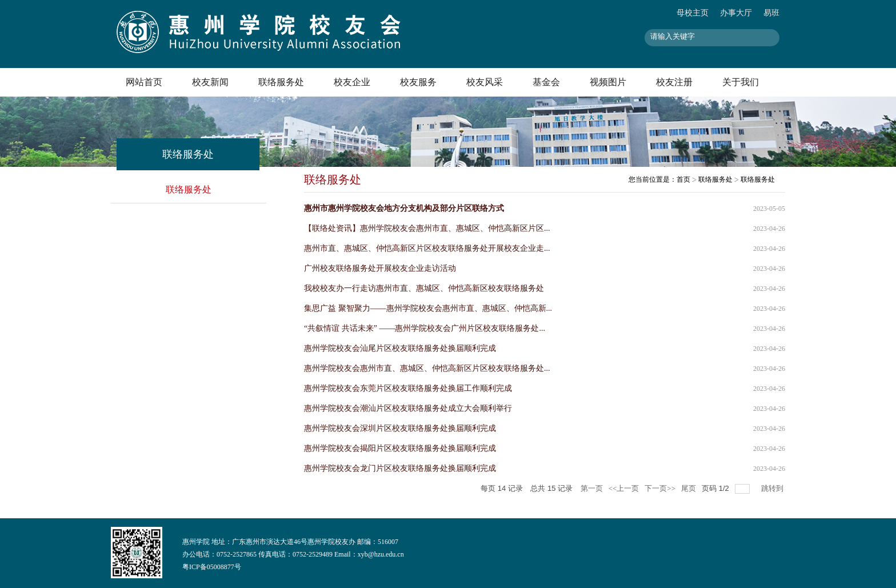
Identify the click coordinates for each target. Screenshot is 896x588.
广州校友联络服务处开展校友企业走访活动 (380, 268)
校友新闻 (210, 82)
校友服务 (418, 82)
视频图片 (608, 82)
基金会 (546, 82)
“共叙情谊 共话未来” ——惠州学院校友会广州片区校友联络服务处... (425, 328)
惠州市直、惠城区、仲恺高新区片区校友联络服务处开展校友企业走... (427, 248)
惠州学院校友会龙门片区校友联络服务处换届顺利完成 (400, 468)
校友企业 (352, 82)
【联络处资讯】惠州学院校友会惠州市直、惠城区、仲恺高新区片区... (427, 228)
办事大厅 (736, 13)
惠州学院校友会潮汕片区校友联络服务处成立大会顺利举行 (408, 408)
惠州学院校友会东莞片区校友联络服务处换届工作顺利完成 (408, 388)
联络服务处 (281, 82)
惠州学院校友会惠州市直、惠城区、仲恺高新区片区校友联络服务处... (427, 368)
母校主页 (693, 13)
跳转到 (773, 488)
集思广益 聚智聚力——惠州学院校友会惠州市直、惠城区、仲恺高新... (428, 308)
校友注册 (674, 82)
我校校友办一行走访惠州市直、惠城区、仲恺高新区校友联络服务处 (424, 288)
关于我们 (741, 82)
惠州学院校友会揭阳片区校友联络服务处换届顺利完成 (400, 448)
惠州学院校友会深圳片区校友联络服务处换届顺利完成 (400, 428)
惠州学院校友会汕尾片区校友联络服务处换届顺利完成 (400, 348)
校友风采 (485, 82)
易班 (771, 13)
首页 (683, 179)
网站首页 (144, 82)
